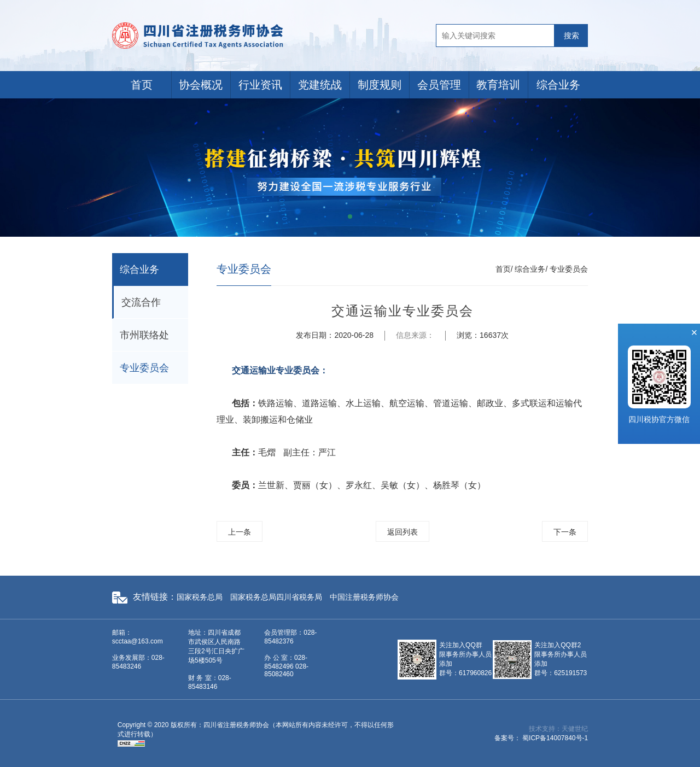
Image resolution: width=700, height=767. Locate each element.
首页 (142, 85)
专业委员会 (144, 368)
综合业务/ (531, 269)
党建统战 (320, 85)
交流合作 (141, 302)
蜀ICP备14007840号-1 (555, 738)
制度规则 (380, 85)
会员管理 (439, 85)
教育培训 (498, 85)
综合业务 (558, 85)
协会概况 (201, 85)
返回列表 (402, 532)
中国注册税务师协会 (364, 597)
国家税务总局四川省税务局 (276, 597)
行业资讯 (260, 85)
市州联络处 (144, 335)
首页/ (504, 269)
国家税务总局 (200, 597)
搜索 (571, 36)
